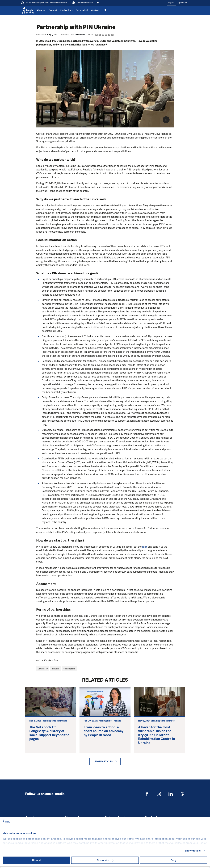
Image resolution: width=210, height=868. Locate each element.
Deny (174, 860)
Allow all (36, 860)
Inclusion (56, 669)
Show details (193, 851)
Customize (105, 860)
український (182, 3)
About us (41, 10)
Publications (66, 10)
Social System (69, 669)
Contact (95, 10)
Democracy (43, 669)
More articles (104, 762)
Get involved (82, 10)
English (171, 3)
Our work (53, 10)
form (145, 547)
